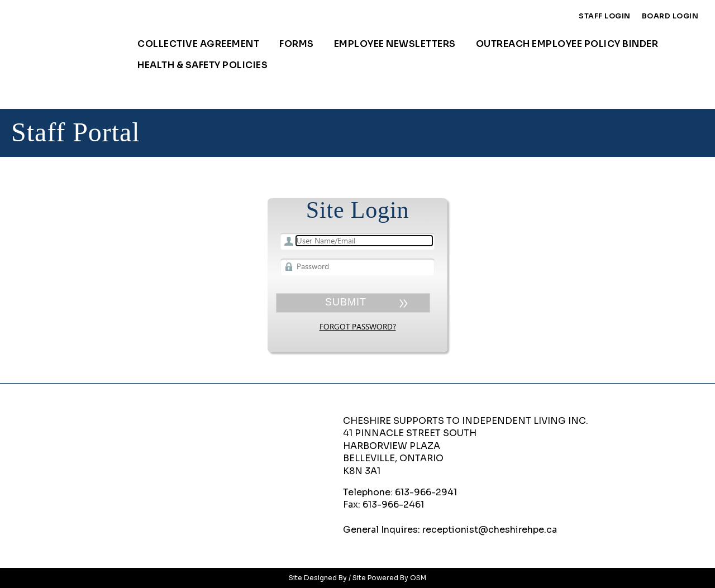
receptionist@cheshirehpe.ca (490, 530)
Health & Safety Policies (202, 65)
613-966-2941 (426, 492)
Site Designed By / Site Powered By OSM (357, 578)
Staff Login (605, 16)
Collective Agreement (198, 44)
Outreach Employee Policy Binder (567, 44)
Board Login (670, 16)
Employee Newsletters (395, 44)
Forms (297, 44)
